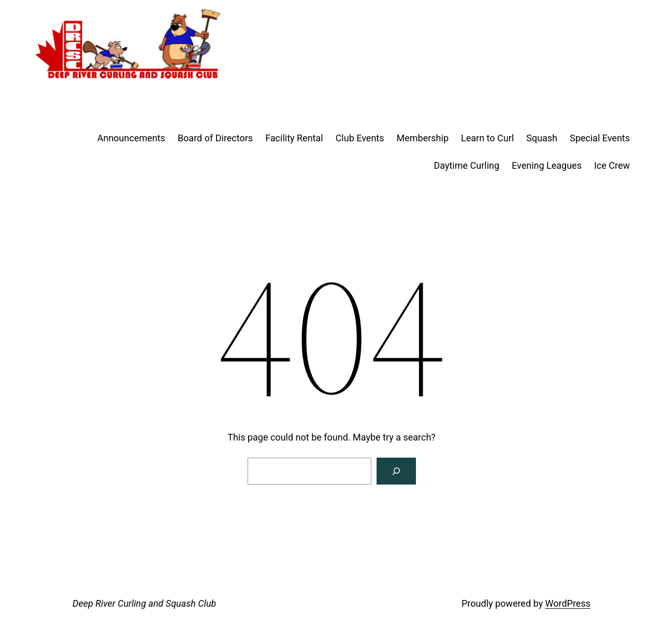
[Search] (396, 471)
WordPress (568, 603)
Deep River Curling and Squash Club (144, 603)
